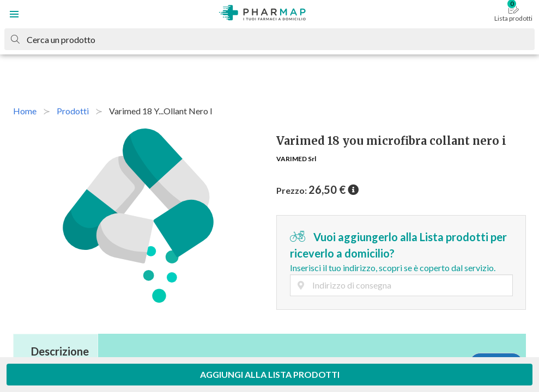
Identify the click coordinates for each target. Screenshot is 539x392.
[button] (14, 14)
